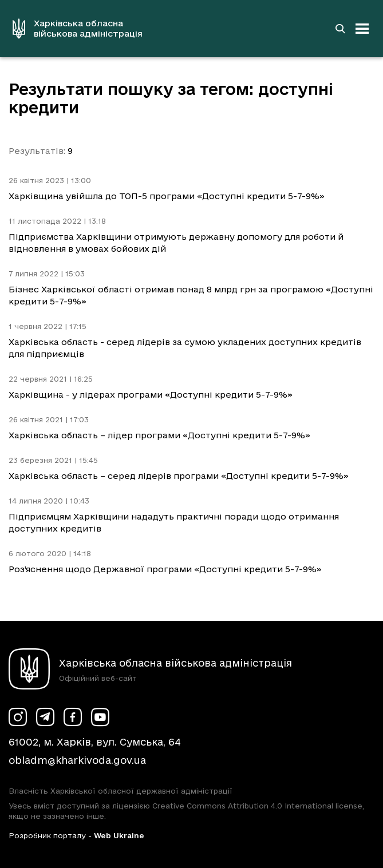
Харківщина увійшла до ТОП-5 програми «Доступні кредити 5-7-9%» (167, 196)
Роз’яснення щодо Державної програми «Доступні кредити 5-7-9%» (165, 569)
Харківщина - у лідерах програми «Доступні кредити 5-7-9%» (151, 395)
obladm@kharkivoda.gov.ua (77, 760)
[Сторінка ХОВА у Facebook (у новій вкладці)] (73, 717)
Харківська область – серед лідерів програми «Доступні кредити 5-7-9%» (179, 476)
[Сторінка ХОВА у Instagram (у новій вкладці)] (18, 717)
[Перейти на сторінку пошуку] (340, 29)
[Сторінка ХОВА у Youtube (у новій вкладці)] (100, 717)
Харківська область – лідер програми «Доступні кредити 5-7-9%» (159, 435)
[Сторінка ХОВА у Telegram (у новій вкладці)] (45, 717)
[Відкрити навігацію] (362, 29)
